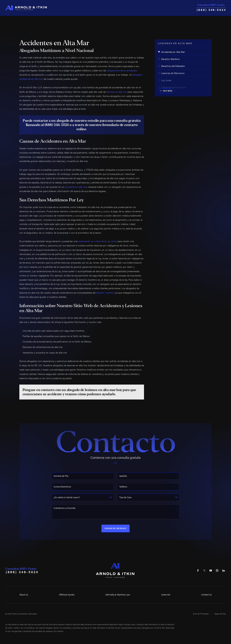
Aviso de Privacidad (201, 614)
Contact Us (206, 595)
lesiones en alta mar (117, 92)
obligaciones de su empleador (122, 70)
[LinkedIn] (223, 571)
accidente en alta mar (76, 187)
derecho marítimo (105, 293)
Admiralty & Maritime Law (118, 595)
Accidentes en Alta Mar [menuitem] (171, 52)
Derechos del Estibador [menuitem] (171, 66)
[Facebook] (198, 571)
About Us (24, 595)
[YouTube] (211, 571)
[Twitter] (204, 571)
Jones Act (166, 595)
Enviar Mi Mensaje (116, 528)
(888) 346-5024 (211, 10)
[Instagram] (217, 571)
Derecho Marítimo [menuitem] (169, 59)
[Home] (26, 8)
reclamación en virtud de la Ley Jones (98, 241)
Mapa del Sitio (220, 614)
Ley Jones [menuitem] (165, 80)
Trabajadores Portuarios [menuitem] (172, 87)
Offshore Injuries (67, 595)
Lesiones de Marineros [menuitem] (171, 73)
